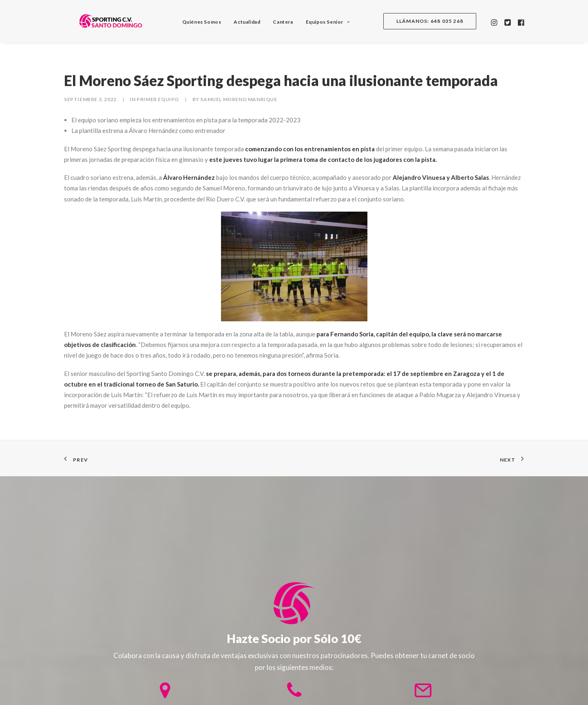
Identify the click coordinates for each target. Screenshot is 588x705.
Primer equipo (158, 99)
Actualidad (241, 22)
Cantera (277, 22)
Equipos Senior (322, 22)
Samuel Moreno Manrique (239, 99)
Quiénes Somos (196, 22)
